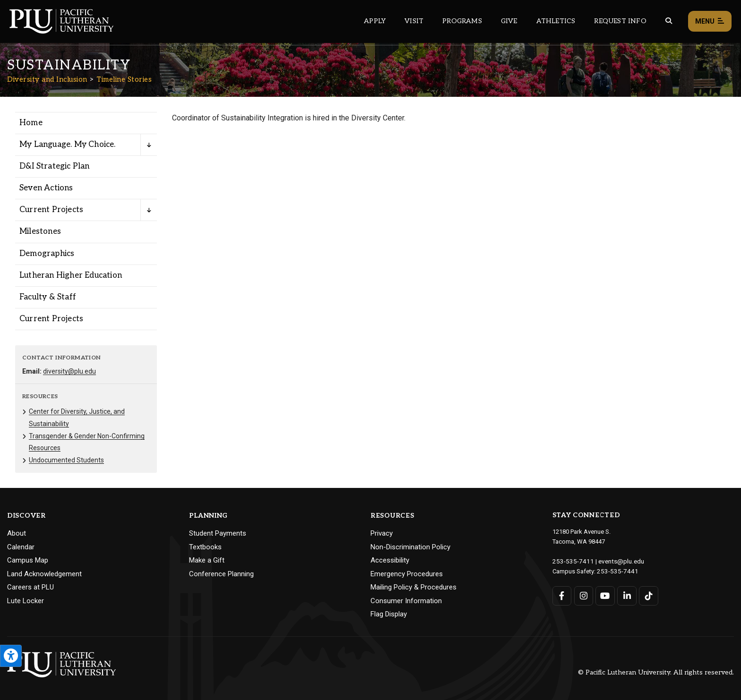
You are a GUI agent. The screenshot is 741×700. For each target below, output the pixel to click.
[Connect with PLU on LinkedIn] (626, 595)
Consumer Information (406, 601)
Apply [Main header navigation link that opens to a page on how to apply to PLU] (375, 21)
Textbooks (205, 547)
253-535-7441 (615, 570)
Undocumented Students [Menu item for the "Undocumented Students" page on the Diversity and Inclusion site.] (66, 460)
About (17, 533)
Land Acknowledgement (44, 574)
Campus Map (28, 560)
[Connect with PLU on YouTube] (605, 595)
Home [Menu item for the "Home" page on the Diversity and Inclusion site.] (31, 123)
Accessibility (390, 560)
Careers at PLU (30, 587)
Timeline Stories (124, 79)
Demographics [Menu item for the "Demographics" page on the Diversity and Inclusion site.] (47, 254)
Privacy (382, 533)
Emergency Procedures (407, 574)
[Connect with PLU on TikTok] (648, 595)
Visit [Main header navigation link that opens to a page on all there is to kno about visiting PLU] (414, 21)
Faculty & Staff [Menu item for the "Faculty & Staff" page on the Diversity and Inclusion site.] (48, 297)
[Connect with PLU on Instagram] (583, 595)
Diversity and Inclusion (47, 79)
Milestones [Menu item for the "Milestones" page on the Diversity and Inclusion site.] (40, 231)
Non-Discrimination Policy (410, 547)
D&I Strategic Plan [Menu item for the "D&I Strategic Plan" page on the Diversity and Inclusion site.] (55, 166)
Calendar (21, 547)
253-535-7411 (571, 561)
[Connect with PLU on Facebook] (562, 595)
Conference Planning (221, 574)
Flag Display (389, 614)
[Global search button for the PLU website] (669, 21)
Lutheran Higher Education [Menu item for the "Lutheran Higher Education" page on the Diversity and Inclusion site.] (71, 275)
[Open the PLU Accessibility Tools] (11, 656)
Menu (710, 21)
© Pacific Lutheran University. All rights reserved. (656, 672)
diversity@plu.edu (69, 371)
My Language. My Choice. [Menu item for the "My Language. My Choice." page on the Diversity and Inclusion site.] (68, 145)
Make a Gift (207, 560)
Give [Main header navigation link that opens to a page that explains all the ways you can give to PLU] (509, 21)
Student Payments (218, 533)
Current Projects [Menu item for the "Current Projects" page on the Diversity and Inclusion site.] (51, 210)
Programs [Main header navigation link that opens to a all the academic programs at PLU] (462, 21)
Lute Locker (26, 601)
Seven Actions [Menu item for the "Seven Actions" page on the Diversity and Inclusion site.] (46, 188)
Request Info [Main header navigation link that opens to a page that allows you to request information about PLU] (620, 21)
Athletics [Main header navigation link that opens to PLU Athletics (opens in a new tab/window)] (556, 21)
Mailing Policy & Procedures (414, 587)
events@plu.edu (616, 561)
